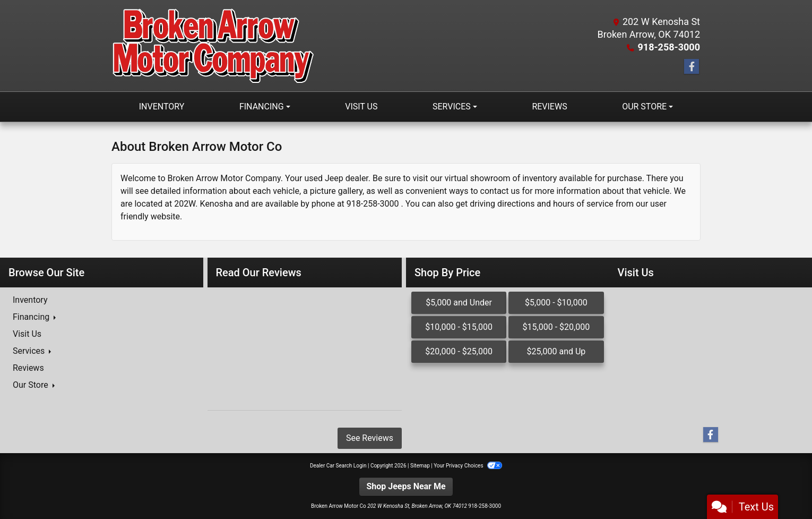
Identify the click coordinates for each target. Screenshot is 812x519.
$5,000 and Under (459, 303)
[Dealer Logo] (213, 46)
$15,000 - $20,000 (556, 327)
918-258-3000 (669, 47)
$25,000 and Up (556, 351)
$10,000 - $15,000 (459, 327)
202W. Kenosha (203, 204)
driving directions (502, 204)
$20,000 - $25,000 (459, 351)
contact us (500, 191)
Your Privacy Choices (468, 466)
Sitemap (420, 466)
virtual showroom (478, 178)
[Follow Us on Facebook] (692, 67)
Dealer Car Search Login (338, 466)
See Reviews (370, 438)
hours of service (583, 204)
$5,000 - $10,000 (556, 303)
